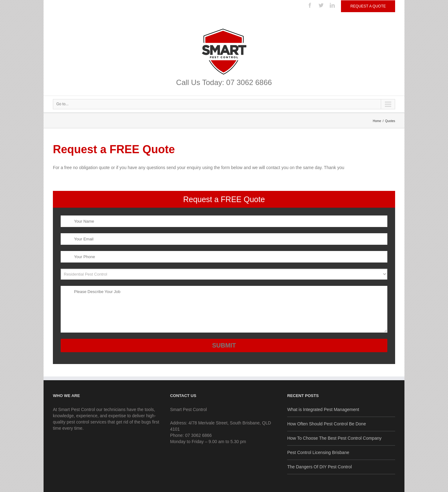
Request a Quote (368, 6)
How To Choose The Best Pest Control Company (334, 438)
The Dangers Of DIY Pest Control (320, 467)
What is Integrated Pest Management (323, 409)
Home (377, 121)
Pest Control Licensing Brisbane (318, 452)
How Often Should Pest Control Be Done (327, 424)
